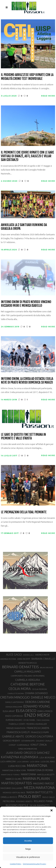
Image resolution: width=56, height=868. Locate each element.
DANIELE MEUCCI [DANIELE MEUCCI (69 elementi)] (43, 697)
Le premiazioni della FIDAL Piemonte (24, 512)
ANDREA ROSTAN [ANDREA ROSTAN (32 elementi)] (8, 659)
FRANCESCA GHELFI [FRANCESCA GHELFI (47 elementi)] (18, 732)
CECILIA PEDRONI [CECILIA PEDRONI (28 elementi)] (39, 689)
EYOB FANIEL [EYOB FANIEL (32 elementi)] (29, 720)
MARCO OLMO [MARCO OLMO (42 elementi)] (14, 779)
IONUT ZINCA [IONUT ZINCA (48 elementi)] (39, 745)
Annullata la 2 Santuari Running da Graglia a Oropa (24, 227)
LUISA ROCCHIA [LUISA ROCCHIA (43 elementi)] (17, 766)
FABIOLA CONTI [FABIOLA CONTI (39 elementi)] (17, 724)
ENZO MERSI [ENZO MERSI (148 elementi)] (37, 715)
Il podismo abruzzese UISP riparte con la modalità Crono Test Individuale (27, 77)
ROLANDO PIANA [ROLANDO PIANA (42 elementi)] (43, 801)
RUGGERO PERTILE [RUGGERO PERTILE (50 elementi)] (17, 805)
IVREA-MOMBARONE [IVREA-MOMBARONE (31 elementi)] (28, 749)
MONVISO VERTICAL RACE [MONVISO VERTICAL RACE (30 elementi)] (14, 793)
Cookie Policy (16, 864)
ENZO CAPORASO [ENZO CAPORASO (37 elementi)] (14, 716)
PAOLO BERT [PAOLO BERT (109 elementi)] (30, 797)
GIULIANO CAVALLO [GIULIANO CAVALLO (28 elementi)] (44, 741)
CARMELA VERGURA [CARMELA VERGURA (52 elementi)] (28, 680)
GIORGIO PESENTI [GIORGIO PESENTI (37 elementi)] (11, 741)
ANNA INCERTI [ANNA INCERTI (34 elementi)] (24, 659)
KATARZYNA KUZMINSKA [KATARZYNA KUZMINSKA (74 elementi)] (20, 757)
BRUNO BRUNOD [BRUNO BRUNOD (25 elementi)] (47, 668)
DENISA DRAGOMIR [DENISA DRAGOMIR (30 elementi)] (14, 707)
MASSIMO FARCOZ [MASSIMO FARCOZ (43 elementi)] (43, 783)
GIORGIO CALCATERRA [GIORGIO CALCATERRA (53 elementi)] (39, 736)
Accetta (28, 841)
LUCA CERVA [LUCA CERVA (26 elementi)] (35, 762)
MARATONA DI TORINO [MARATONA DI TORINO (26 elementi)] (10, 775)
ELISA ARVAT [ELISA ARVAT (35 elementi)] (9, 711)
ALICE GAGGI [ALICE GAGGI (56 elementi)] (14, 654)
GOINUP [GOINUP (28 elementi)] (12, 745)
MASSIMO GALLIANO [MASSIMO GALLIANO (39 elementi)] (12, 788)
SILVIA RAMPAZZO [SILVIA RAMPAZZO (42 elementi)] (40, 805)
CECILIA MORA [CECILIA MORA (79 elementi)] (20, 689)
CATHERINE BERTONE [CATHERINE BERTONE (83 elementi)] (28, 684)
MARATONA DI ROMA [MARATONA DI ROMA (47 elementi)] (40, 770)
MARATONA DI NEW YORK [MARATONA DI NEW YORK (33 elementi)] (14, 770)
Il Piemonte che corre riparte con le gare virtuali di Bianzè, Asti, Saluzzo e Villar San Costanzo (27, 156)
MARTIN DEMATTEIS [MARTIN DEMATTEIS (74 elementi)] (17, 783)
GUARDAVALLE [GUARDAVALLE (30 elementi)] (23, 745)
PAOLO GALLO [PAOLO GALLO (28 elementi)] (48, 797)
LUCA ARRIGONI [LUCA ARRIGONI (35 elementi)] (8, 761)
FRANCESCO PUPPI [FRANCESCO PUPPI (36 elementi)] (40, 732)
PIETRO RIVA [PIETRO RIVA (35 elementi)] (9, 801)
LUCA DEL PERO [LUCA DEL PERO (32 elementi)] (48, 762)
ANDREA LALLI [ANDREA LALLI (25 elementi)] (28, 655)
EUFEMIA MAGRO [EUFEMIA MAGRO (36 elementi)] (14, 720)
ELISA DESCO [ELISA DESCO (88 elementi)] (26, 711)
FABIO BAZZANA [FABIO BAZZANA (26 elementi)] (43, 720)
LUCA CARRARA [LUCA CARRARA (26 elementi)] (23, 762)
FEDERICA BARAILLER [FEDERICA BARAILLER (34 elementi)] (37, 724)
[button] (52, 810)
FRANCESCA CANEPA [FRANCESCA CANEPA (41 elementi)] (38, 728)
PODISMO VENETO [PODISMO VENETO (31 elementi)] (24, 801)
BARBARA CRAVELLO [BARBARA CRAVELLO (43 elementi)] (43, 659)
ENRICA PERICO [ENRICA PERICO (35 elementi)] (45, 711)
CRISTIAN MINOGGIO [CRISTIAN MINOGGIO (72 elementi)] (15, 697)
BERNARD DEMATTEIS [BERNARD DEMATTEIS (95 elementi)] (20, 667)
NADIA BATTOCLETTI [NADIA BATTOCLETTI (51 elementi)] (39, 792)
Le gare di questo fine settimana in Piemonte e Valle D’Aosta (23, 436)
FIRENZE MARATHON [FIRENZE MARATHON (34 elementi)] (16, 728)
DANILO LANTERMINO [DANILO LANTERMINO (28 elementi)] (15, 702)
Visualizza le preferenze (28, 857)
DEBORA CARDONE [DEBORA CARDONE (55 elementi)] (38, 702)
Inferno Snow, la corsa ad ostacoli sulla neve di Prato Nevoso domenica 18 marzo (27, 381)
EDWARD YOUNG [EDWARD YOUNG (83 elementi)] (37, 706)
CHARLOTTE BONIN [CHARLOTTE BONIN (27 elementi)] (16, 693)
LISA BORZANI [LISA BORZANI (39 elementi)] (47, 757)
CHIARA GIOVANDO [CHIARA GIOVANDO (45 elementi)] (36, 693)
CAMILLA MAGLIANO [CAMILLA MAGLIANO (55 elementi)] (28, 671)
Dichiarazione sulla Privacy (34, 864)
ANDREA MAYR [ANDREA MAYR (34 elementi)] (42, 655)
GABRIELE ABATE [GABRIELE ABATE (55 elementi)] (13, 736)
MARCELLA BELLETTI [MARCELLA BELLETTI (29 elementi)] (46, 774)
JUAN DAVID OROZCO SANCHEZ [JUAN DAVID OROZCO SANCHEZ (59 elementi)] (28, 753)
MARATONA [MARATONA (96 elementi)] (37, 766)
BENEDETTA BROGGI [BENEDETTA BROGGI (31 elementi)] (28, 663)
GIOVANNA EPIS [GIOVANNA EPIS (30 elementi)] (28, 741)
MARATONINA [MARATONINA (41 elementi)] (28, 774)
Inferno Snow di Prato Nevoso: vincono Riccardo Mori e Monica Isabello (26, 304)
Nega (28, 849)
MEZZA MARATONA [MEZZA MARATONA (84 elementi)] (39, 788)
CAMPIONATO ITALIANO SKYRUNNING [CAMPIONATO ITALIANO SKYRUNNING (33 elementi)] (28, 676)
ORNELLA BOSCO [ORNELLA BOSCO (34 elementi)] (9, 797)
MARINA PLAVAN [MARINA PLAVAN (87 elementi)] (36, 779)
